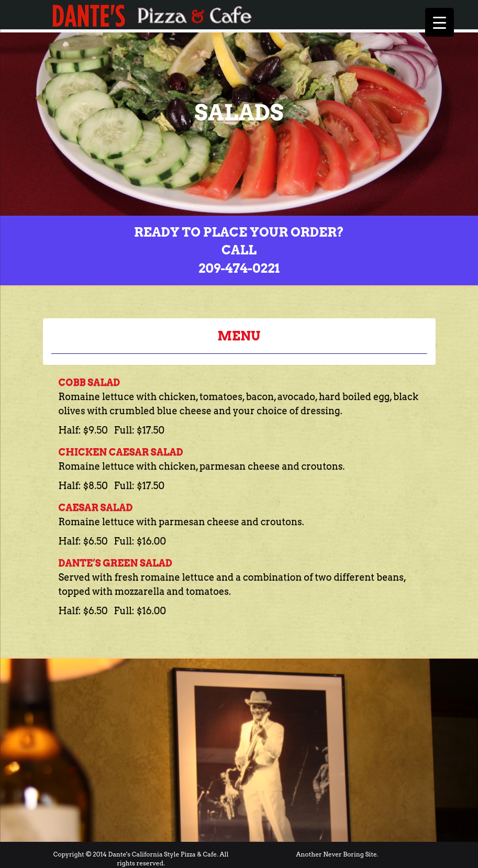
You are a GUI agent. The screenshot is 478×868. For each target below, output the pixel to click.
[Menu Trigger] (440, 22)
